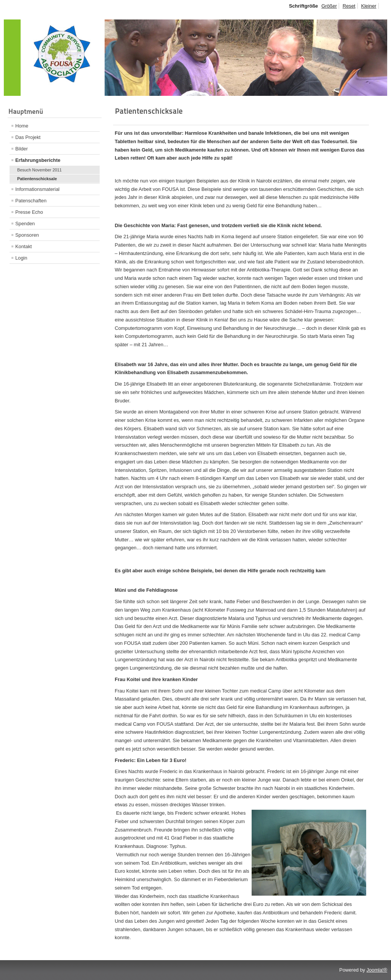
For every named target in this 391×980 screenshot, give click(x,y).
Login (21, 258)
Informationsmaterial (37, 189)
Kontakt (23, 246)
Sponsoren (27, 235)
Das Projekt (28, 137)
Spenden (25, 224)
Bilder (22, 149)
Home (22, 126)
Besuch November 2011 (40, 170)
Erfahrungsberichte (38, 160)
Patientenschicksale (37, 179)
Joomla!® (377, 970)
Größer (329, 6)
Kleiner (369, 6)
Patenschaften (31, 201)
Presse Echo (29, 212)
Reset (349, 6)
